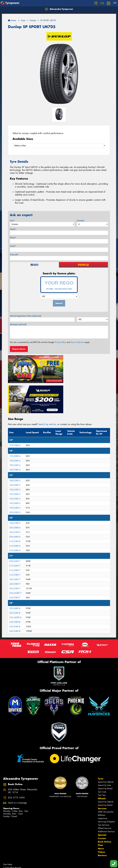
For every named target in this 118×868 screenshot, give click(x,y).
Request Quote (19, 349)
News (101, 816)
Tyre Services (104, 792)
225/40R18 (15, 575)
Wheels (102, 765)
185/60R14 (15, 428)
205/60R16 (15, 504)
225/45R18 (15, 580)
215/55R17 (15, 542)
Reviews (102, 822)
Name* (13, 229)
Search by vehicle (47, 391)
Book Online (105, 809)
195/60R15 (15, 470)
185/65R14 (15, 432)
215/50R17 (15, 537)
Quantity (81, 221)
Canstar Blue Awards (12, 835)
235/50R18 (15, 589)
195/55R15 (15, 466)
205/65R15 (15, 480)
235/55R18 (15, 594)
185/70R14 (15, 437)
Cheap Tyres (8, 841)
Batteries (101, 782)
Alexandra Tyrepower (59, 9)
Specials (102, 802)
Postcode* (14, 255)
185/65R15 (15, 457)
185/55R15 (15, 448)
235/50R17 (15, 565)
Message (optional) (18, 324)
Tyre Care (102, 759)
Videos (101, 819)
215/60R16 (15, 513)
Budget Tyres (9, 838)
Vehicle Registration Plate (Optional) (25, 316)
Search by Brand (105, 756)
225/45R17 (15, 547)
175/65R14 (15, 423)
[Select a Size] (59, 146)
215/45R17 (15, 533)
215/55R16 (15, 508)
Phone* (13, 238)
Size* (12, 221)
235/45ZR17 (15, 560)
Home (12, 20)
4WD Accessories (106, 779)
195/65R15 (15, 475)
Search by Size (104, 752)
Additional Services (106, 799)
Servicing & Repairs (106, 789)
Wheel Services (105, 795)
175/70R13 (15, 413)
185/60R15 (15, 452)
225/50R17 (15, 551)
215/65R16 (15, 518)
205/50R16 (15, 495)
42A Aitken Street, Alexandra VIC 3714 (23, 758)
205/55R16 (15, 499)
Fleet (100, 812)
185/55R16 (15, 490)
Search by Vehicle (106, 749)
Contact (102, 805)
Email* (13, 246)
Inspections (103, 785)
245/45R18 (15, 598)
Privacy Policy (60, 342)
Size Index (8, 831)
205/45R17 (15, 528)
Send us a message (17, 770)
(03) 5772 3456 (16, 765)
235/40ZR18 (15, 585)
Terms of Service (77, 342)
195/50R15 (15, 461)
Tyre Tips (102, 762)
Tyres (101, 746)
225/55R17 (15, 556)
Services (102, 775)
